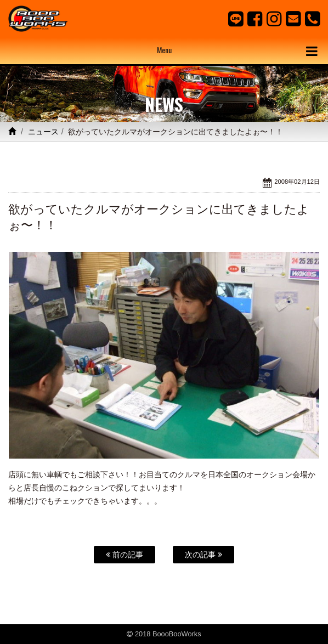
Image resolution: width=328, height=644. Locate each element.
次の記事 (203, 555)
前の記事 (125, 555)
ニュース (43, 132)
